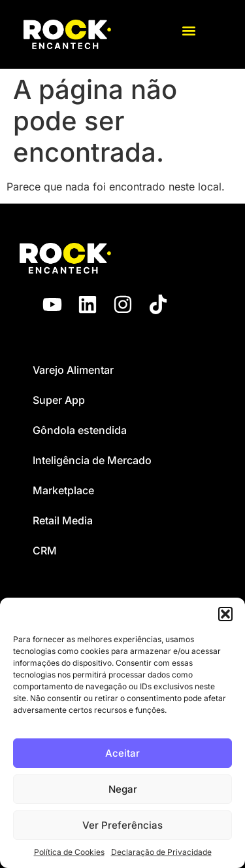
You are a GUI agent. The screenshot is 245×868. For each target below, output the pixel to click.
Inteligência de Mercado (92, 460)
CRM (45, 551)
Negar (123, 789)
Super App (59, 400)
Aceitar (122, 753)
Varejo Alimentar (73, 370)
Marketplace (63, 490)
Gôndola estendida (80, 430)
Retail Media (63, 520)
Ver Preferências (122, 825)
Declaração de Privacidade (161, 852)
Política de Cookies (69, 852)
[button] (225, 614)
